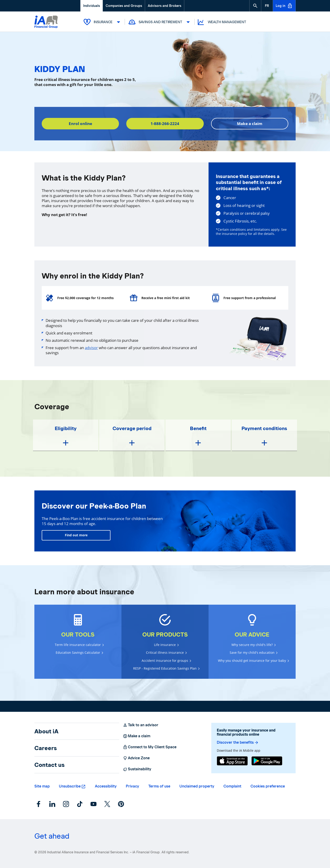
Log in (284, 6)
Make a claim (250, 124)
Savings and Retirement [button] (160, 22)
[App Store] (232, 761)
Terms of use (159, 786)
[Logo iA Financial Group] (46, 22)
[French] (267, 6)
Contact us (49, 765)
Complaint (232, 786)
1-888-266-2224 (165, 124)
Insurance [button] (102, 22)
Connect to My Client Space (150, 747)
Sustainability (137, 769)
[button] (255, 6)
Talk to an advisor (141, 725)
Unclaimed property (197, 786)
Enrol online (80, 124)
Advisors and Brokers (165, 6)
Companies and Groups (124, 6)
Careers (46, 748)
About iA (46, 731)
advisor (91, 348)
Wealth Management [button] (221, 22)
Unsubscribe (70, 786)
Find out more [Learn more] (76, 535)
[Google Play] (267, 761)
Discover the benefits (238, 743)
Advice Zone (136, 758)
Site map (42, 786)
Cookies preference (268, 786)
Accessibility (106, 786)
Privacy (132, 786)
